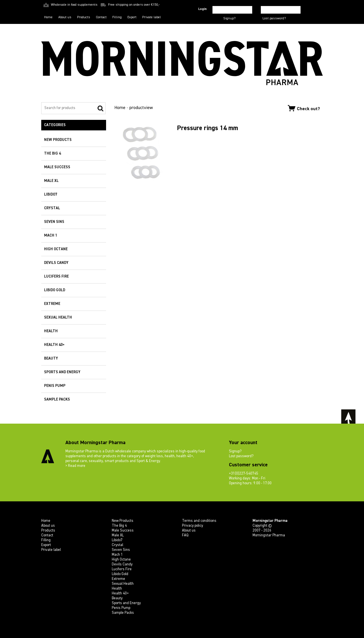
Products (84, 17)
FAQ (185, 535)
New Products (58, 140)
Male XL (51, 181)
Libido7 (51, 195)
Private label (152, 17)
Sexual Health (58, 318)
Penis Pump (55, 386)
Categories (55, 125)
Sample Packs (57, 400)
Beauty (51, 359)
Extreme (52, 304)
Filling (117, 17)
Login (202, 9)
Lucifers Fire (56, 277)
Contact (101, 17)
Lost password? (274, 19)
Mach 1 (51, 236)
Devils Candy (56, 263)
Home (48, 17)
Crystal (52, 208)
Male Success (57, 167)
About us (65, 17)
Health (51, 331)
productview (141, 108)
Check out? (304, 108)
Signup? (229, 19)
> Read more (75, 466)
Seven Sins (54, 222)
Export (132, 17)
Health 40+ (54, 345)
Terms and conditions (199, 521)
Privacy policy (193, 526)
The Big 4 (52, 154)
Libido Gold (55, 290)
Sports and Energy (62, 372)
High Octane (56, 249)
